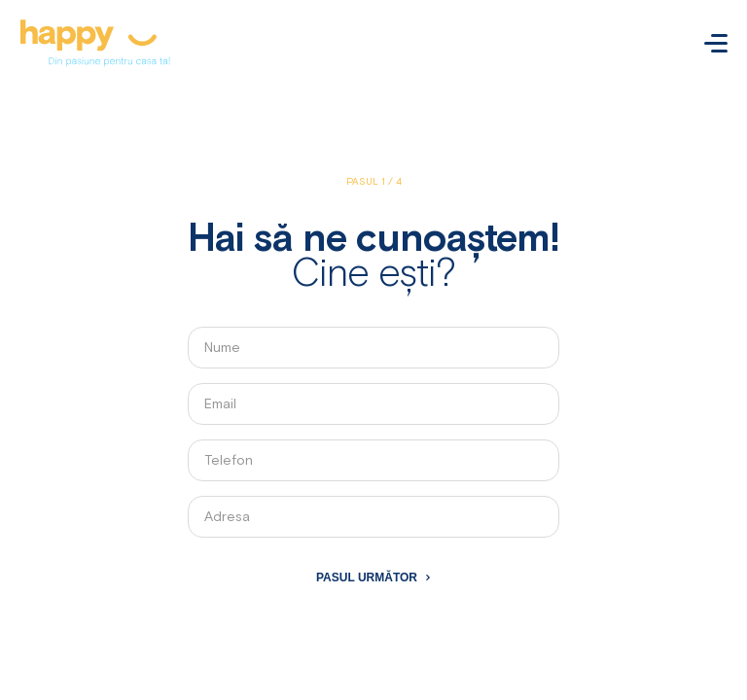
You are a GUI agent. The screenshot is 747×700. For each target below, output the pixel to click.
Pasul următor (367, 577)
